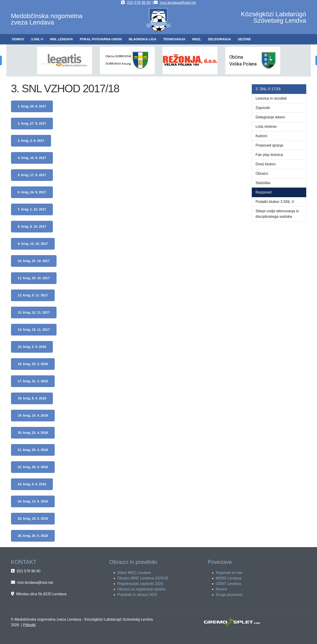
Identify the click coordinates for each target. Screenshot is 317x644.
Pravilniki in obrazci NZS (137, 595)
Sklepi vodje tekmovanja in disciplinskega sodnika (277, 214)
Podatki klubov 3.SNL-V (275, 202)
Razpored (264, 192)
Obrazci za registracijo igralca (141, 589)
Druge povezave (229, 595)
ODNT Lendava (229, 584)
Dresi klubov (266, 164)
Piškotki (29, 625)
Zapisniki (263, 108)
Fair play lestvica (269, 155)
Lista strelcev (266, 127)
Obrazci (262, 173)
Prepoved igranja (270, 145)
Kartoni (261, 136)
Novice (221, 589)
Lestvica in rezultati (271, 98)
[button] (37, 39)
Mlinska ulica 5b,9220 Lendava (41, 594)
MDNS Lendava (229, 578)
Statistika (263, 183)
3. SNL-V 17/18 (268, 89)
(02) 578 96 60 (139, 3)
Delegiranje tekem (270, 117)
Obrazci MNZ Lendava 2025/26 (143, 578)
